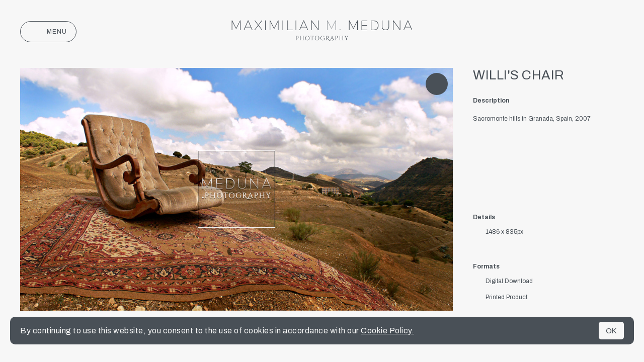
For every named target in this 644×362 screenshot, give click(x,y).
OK (611, 331)
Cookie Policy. (387, 331)
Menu (48, 32)
